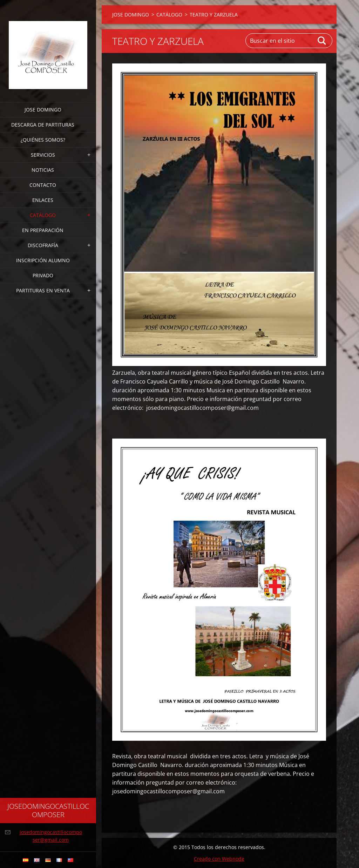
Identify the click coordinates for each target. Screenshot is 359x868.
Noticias (43, 170)
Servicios (43, 155)
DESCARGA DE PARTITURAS (43, 125)
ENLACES (43, 200)
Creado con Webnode (219, 859)
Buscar (322, 41)
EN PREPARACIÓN (43, 230)
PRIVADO (43, 275)
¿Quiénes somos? (43, 140)
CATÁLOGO (43, 215)
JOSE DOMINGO (43, 110)
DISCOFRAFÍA (43, 245)
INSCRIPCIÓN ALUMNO (43, 260)
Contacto (43, 185)
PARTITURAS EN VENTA (43, 290)
